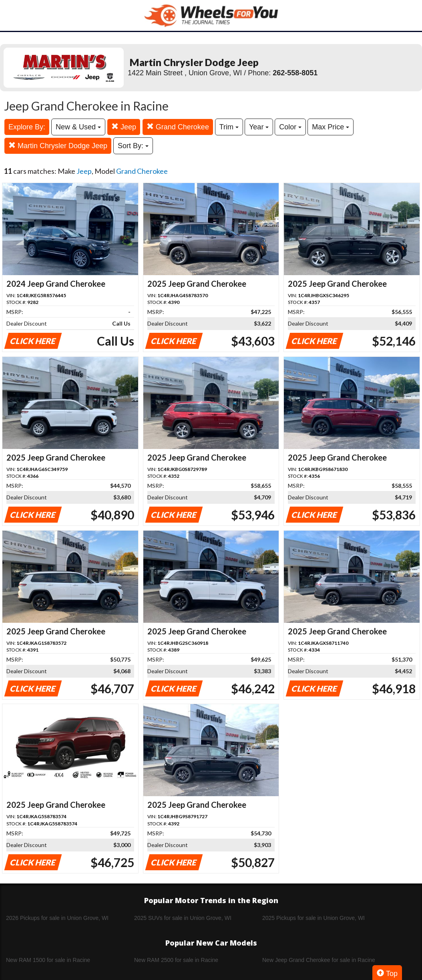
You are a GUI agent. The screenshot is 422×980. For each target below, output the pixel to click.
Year (259, 127)
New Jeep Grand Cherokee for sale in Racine (319, 960)
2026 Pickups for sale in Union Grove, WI (57, 918)
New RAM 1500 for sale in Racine (48, 960)
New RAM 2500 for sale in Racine (176, 960)
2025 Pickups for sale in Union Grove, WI (313, 918)
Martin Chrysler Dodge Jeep (58, 146)
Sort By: (133, 146)
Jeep (124, 127)
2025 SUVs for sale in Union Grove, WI (183, 918)
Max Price (331, 127)
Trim (229, 127)
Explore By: (27, 127)
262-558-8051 (295, 73)
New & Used (78, 127)
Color (290, 127)
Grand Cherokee (178, 127)
